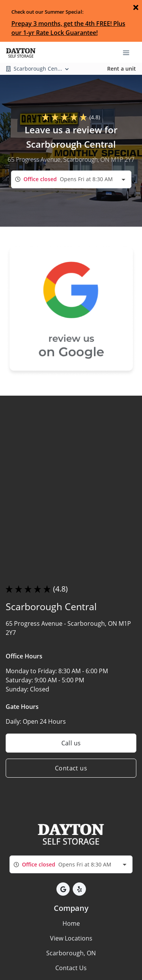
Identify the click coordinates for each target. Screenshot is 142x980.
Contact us (71, 768)
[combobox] (71, 179)
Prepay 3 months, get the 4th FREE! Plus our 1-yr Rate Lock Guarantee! (68, 28)
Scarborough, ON (71, 953)
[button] (63, 889)
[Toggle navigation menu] (129, 52)
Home (71, 923)
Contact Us (71, 968)
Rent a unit (122, 69)
